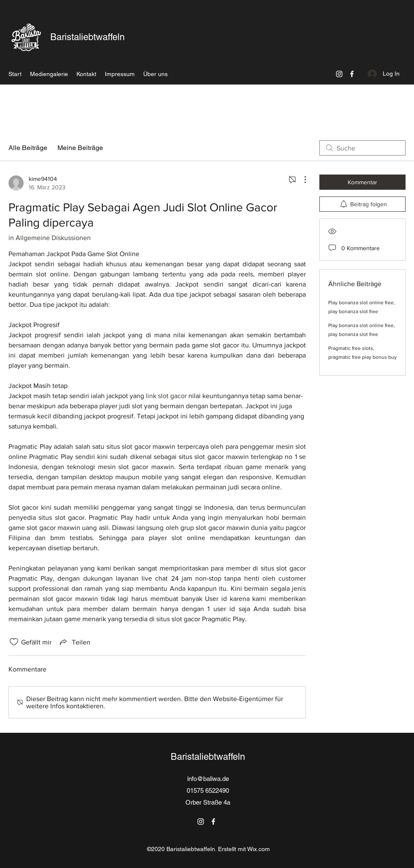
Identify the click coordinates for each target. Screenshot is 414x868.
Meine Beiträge (80, 148)
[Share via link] (74, 642)
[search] (362, 148)
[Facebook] (352, 74)
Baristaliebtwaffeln (87, 37)
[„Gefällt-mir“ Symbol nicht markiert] (14, 642)
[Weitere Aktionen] (301, 180)
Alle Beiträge (28, 148)
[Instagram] (339, 74)
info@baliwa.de (208, 779)
